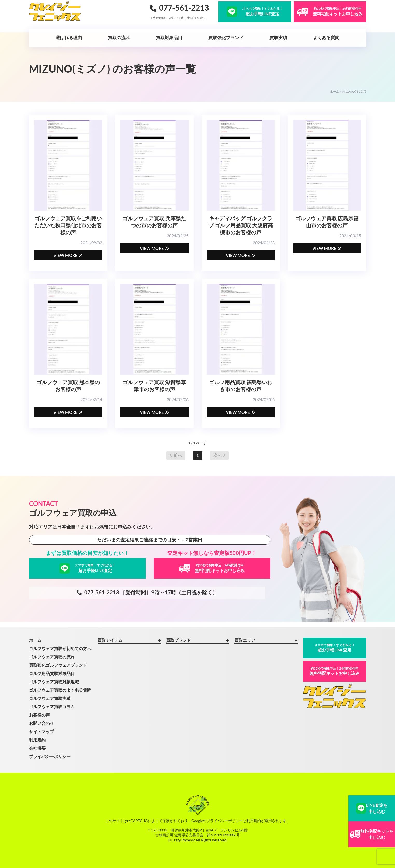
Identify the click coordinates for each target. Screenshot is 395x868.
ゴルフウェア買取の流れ (52, 657)
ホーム (335, 91)
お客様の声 (39, 715)
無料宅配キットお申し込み (335, 671)
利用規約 (37, 740)
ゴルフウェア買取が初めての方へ (60, 648)
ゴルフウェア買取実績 (50, 698)
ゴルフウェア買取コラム (52, 707)
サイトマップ (41, 731)
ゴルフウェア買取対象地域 (54, 682)
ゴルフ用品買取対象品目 (52, 673)
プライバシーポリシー (50, 756)
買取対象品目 (169, 37)
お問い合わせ (41, 723)
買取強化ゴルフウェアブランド (58, 665)
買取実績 (278, 37)
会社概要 (37, 748)
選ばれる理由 (69, 37)
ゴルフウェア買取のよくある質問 (60, 690)
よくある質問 (326, 37)
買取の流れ (119, 37)
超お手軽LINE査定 (335, 648)
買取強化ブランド (226, 37)
